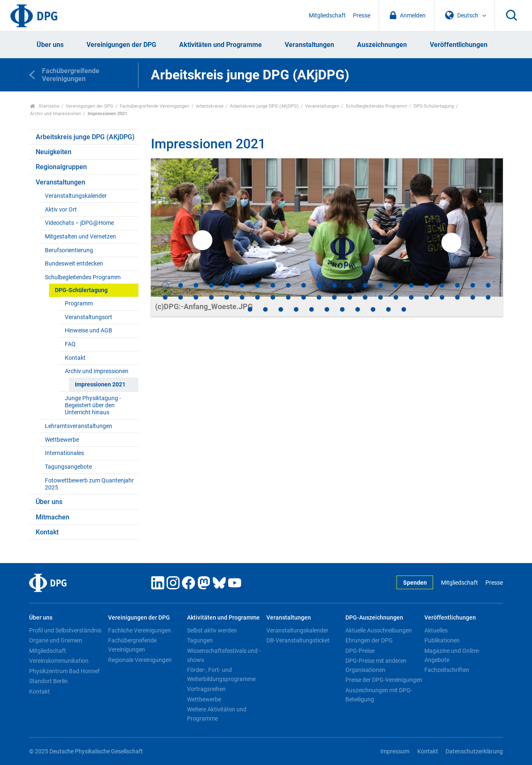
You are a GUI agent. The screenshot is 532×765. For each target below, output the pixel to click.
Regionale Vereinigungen (140, 660)
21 (473, 285)
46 (265, 309)
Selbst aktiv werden (212, 630)
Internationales (64, 453)
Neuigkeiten (54, 152)
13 (350, 285)
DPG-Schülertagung (434, 106)
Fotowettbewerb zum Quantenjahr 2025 (89, 484)
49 (312, 309)
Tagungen (200, 640)
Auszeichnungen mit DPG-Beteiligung (379, 695)
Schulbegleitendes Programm (377, 106)
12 (334, 285)
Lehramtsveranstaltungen (79, 426)
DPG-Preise (360, 651)
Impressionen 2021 (100, 385)
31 (288, 297)
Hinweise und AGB (89, 331)
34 (334, 297)
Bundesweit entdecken (74, 264)
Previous (202, 240)
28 (242, 297)
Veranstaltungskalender (76, 196)
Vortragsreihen (206, 689)
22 (488, 285)
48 (296, 309)
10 (304, 285)
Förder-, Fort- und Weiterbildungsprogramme (221, 674)
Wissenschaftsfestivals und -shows (224, 655)
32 (304, 297)
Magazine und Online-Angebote (452, 655)
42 (457, 297)
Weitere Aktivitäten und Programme (217, 714)
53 (373, 309)
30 (273, 297)
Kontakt (75, 358)
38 (396, 297)
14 (365, 285)
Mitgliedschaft (327, 16)
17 (411, 285)
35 (350, 297)
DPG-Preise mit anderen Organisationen (376, 665)
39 (411, 297)
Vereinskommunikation (59, 661)
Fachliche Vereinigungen (139, 630)
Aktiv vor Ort (61, 210)
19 (442, 285)
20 (457, 285)
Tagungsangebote (68, 467)
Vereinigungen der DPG (121, 45)
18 (427, 285)
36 (365, 297)
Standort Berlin (48, 681)
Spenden (415, 583)
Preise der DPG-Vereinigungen (384, 680)
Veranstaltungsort (89, 317)
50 (327, 309)
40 (427, 297)
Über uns (50, 45)
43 (473, 297)
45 (250, 309)
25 (196, 297)
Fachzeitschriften (447, 670)
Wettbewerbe (62, 440)
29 (257, 297)
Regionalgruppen (61, 167)
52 (358, 309)
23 (165, 297)
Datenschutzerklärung (474, 751)
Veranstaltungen (309, 45)
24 (181, 297)
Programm (79, 304)
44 (488, 297)
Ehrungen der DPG (369, 640)
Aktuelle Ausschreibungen (379, 630)
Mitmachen (53, 517)
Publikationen (442, 640)
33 (319, 297)
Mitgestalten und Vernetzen (80, 237)
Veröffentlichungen (459, 45)
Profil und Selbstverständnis (65, 630)
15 (381, 285)
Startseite (45, 106)
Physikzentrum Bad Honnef (64, 671)
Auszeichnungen (382, 45)
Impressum (395, 751)
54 (388, 309)
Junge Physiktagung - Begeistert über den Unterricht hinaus (93, 406)
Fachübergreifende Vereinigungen (154, 106)
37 (381, 297)
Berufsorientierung (69, 250)
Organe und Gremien (56, 640)
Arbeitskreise (210, 106)
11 (319, 285)
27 (227, 297)
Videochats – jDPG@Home (79, 223)
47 (281, 309)
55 (404, 309)
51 (342, 309)
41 (442, 297)
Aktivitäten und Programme (220, 45)
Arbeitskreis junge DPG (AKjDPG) (264, 106)
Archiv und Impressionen (55, 114)
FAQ (70, 344)
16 (396, 285)
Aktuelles (436, 630)
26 (211, 297)
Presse (362, 16)
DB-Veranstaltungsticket (298, 640)
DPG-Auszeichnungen (374, 618)
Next (451, 243)
